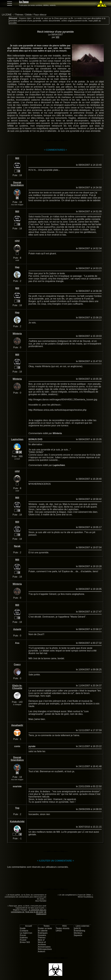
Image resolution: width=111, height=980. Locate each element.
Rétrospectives (45, 949)
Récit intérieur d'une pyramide (56, 32)
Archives (42, 945)
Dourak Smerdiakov (17, 184)
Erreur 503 (25, 942)
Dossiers (42, 935)
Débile (29, 15)
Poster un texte (45, 928)
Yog (17, 808)
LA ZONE (7, 15)
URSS (59, 931)
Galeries (24, 938)
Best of (41, 940)
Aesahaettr (17, 725)
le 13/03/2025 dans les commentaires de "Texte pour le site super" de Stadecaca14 (29, 912)
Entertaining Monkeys (80, 932)
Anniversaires (44, 947)
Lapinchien (17, 439)
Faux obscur (40, 15)
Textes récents (63, 928)
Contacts (24, 931)
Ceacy (17, 664)
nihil (17, 241)
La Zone (24, 2)
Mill (58, 37)
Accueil (28, 926)
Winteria (17, 334)
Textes (47, 926)
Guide (23, 928)
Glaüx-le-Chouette (17, 687)
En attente (43, 931)
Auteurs (42, 951)
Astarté (17, 629)
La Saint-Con (26, 933)
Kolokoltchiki (17, 821)
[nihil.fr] (77, 928)
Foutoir (23, 940)
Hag (17, 267)
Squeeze (78, 935)
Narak (17, 546)
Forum (23, 935)
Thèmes (19, 15)
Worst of (42, 942)
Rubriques (43, 933)
